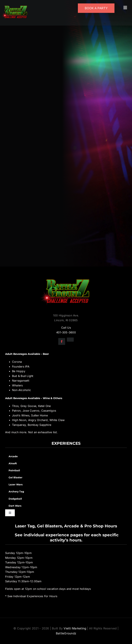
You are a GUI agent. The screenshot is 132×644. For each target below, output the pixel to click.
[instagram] (70, 340)
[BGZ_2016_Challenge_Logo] (66, 276)
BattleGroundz (66, 633)
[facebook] (62, 341)
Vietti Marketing (75, 628)
